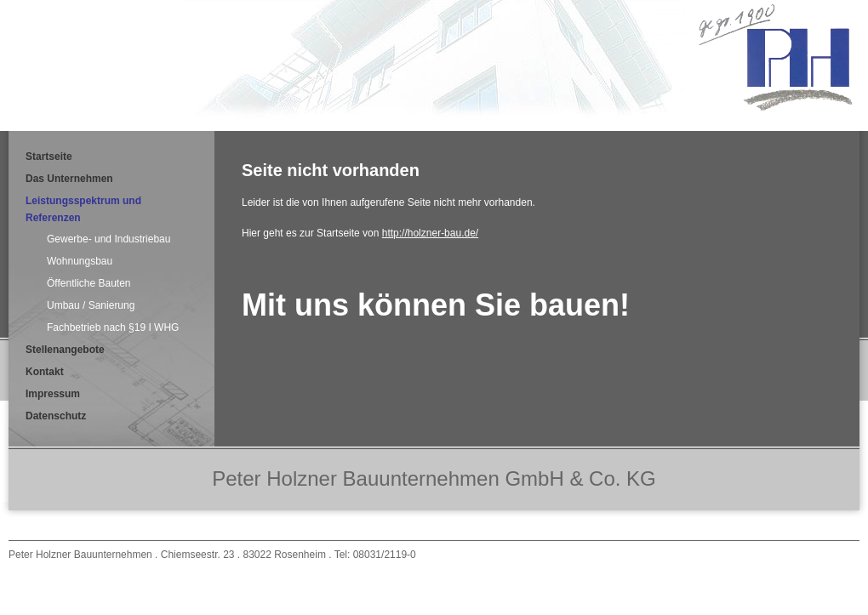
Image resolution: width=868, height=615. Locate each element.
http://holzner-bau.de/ (430, 233)
